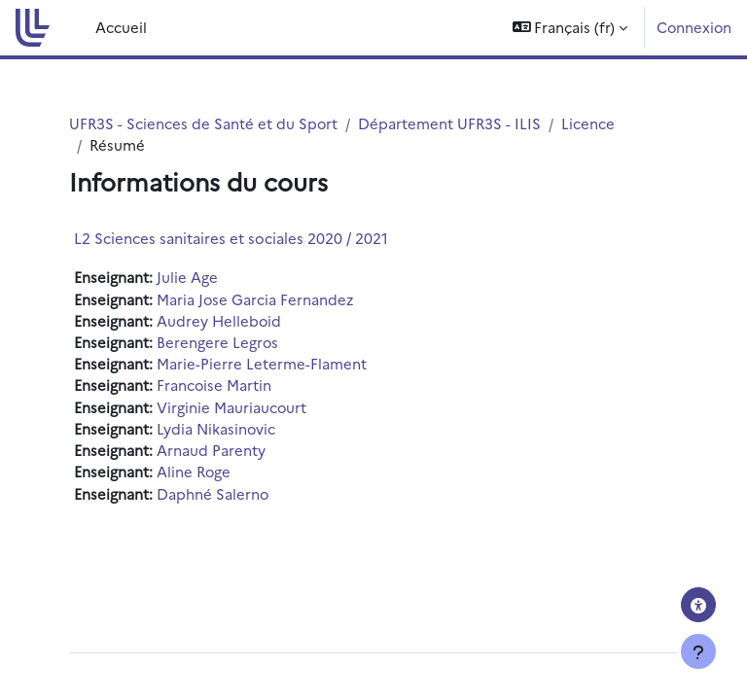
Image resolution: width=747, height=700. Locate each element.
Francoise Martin (214, 385)
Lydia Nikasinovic (216, 428)
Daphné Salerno (213, 493)
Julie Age (187, 277)
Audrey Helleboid (219, 320)
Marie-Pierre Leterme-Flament (262, 363)
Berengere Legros (217, 342)
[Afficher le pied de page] (698, 651)
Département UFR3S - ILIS (449, 123)
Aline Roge (194, 471)
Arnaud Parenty (211, 450)
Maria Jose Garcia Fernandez (255, 299)
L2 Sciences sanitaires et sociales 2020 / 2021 (231, 238)
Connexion (694, 27)
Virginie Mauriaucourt (231, 407)
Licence (588, 123)
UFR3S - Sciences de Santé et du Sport (203, 123)
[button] (570, 28)
